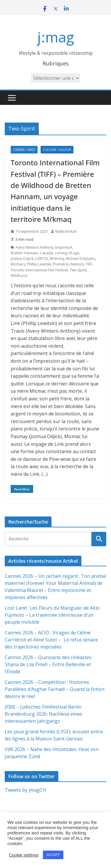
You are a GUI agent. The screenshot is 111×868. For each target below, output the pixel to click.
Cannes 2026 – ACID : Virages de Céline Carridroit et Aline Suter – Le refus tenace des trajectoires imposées (51, 640)
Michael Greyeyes (80, 259)
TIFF (89, 264)
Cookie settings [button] (24, 855)
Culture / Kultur (57, 150)
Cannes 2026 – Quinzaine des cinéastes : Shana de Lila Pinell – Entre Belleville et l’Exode (49, 664)
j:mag (56, 37)
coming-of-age (67, 253)
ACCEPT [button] (53, 855)
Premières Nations (68, 264)
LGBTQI (42, 259)
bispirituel (64, 247)
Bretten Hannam (24, 253)
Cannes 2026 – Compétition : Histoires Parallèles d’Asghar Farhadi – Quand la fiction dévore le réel (55, 689)
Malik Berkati (66, 231)
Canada (46, 253)
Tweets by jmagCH (25, 790)
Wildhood (19, 276)
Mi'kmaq (57, 259)
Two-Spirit (78, 270)
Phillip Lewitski (39, 264)
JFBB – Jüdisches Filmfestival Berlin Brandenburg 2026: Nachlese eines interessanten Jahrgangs (44, 714)
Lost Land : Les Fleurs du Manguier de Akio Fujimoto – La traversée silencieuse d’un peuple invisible (52, 615)
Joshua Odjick (22, 259)
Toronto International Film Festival (39, 270)
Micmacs (18, 264)
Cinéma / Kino (24, 150)
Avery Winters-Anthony (34, 247)
